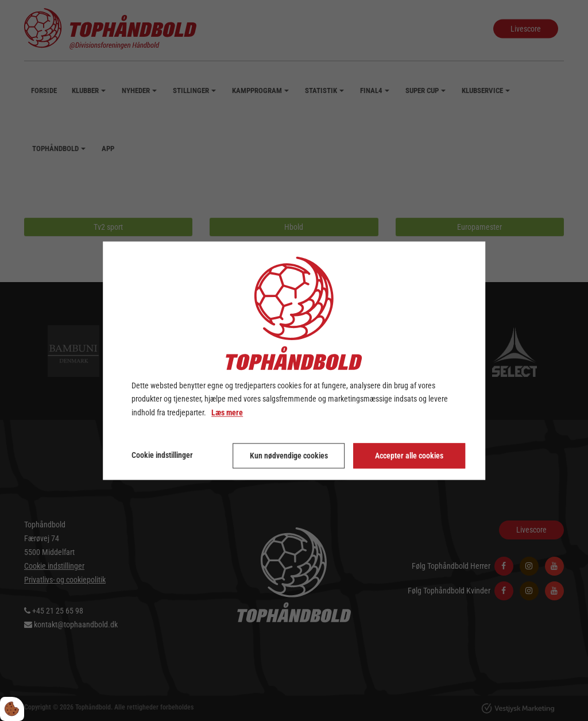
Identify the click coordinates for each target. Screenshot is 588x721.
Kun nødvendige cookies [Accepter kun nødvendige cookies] (289, 456)
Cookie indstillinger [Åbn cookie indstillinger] (162, 455)
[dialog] (294, 360)
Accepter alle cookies (409, 456)
